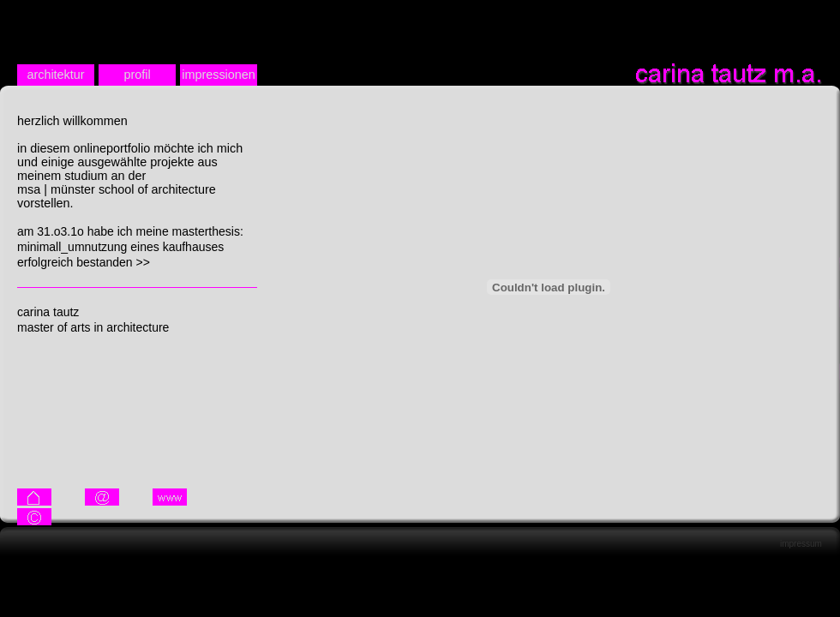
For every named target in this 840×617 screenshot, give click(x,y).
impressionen (219, 75)
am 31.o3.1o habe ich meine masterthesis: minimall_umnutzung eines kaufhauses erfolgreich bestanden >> (130, 247)
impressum (801, 544)
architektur (55, 75)
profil (137, 75)
